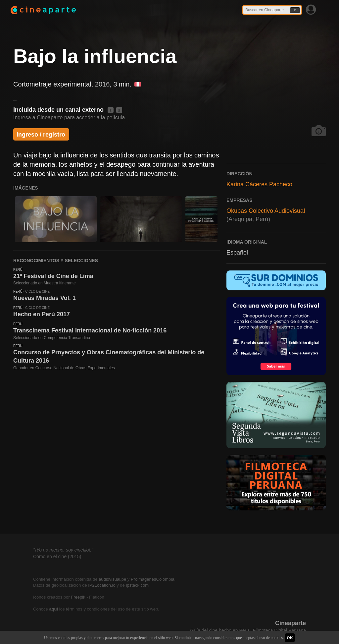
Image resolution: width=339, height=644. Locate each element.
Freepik (78, 597)
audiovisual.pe (112, 579)
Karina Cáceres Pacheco (259, 184)
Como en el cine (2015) (57, 556)
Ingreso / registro (41, 135)
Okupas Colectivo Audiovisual (266, 211)
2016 (102, 84)
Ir (295, 10)
